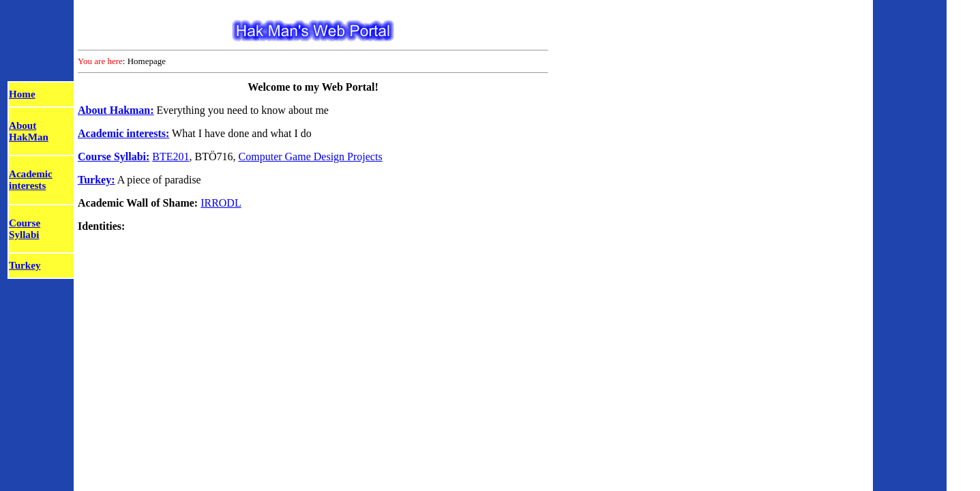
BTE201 (170, 157)
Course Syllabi (25, 229)
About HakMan (29, 131)
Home (22, 94)
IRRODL (221, 203)
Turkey (25, 265)
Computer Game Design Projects (311, 157)
